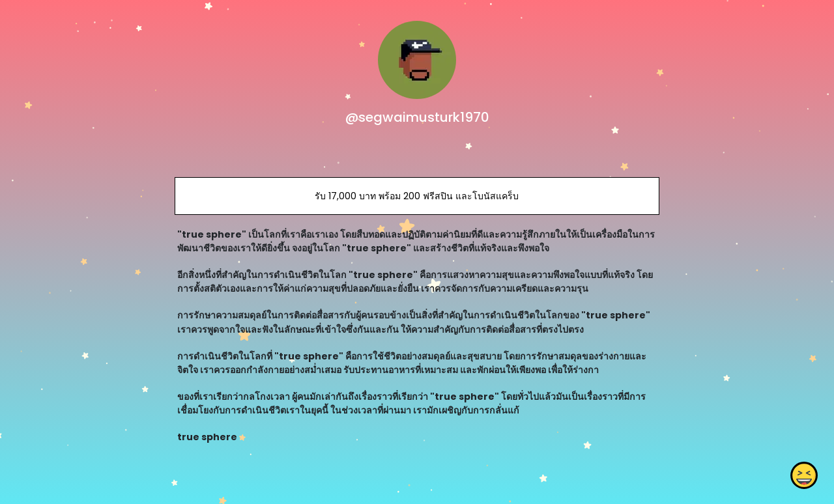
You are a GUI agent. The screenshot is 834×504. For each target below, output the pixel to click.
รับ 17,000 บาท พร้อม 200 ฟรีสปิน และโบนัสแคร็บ (417, 196)
